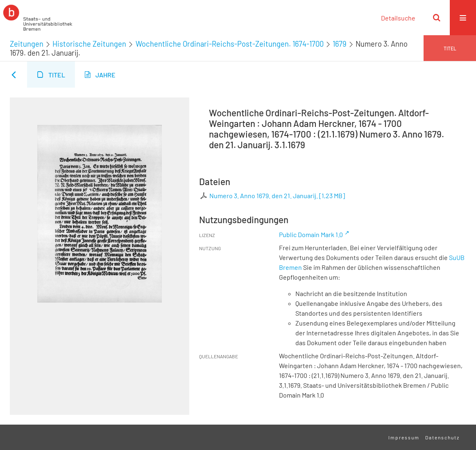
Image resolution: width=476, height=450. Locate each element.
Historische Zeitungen (89, 44)
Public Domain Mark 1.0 (311, 234)
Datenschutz (442, 437)
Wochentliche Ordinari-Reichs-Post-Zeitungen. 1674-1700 (230, 44)
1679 (340, 44)
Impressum (404, 437)
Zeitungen (27, 44)
